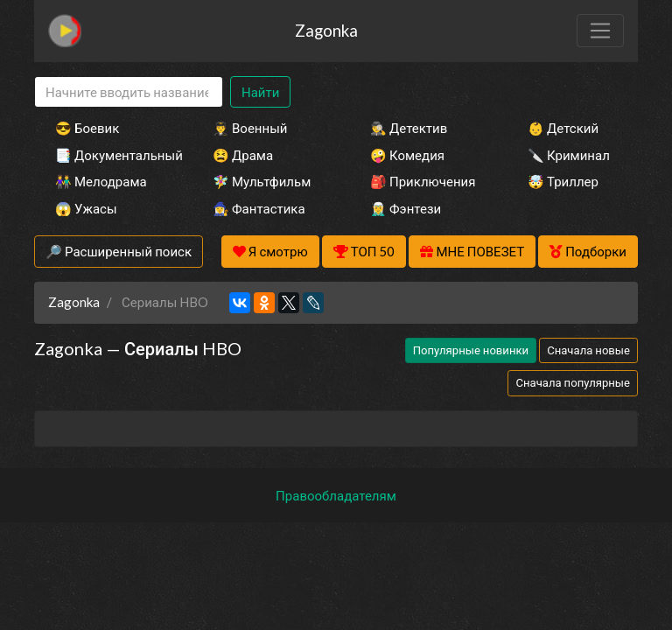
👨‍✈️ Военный (250, 128)
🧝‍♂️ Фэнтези (406, 208)
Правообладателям (336, 495)
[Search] (129, 92)
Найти (260, 92)
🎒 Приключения (423, 181)
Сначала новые (588, 350)
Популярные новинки (471, 350)
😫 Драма (243, 155)
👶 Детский (563, 128)
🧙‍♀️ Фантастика (259, 208)
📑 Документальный (110, 155)
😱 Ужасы (86, 208)
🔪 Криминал (569, 155)
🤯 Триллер (563, 181)
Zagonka (326, 30)
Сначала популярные (573, 382)
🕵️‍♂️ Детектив (409, 128)
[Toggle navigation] (600, 31)
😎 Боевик (87, 128)
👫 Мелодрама (101, 181)
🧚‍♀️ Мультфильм (262, 181)
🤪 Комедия (407, 155)
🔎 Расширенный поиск (119, 251)
